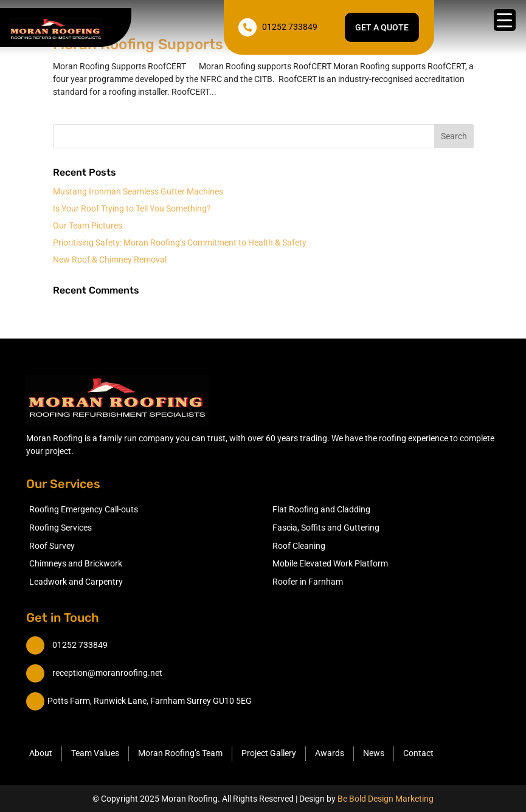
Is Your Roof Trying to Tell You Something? (132, 208)
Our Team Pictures (88, 225)
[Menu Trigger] (505, 20)
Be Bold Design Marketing (386, 799)
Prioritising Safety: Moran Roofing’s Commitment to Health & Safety (180, 243)
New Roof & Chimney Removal (110, 260)
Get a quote (382, 27)
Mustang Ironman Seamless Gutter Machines (138, 191)
